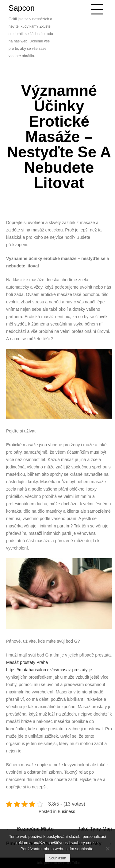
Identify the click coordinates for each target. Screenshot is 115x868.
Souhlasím (57, 858)
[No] (107, 849)
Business (66, 811)
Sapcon (22, 8)
